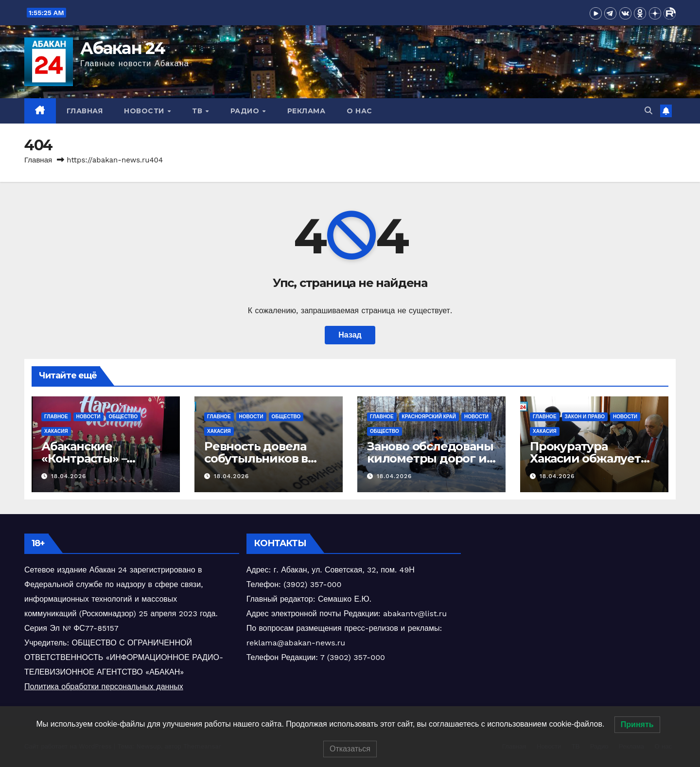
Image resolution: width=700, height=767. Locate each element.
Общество (123, 417)
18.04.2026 (69, 476)
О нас (359, 111)
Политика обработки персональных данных (104, 687)
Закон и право (585, 417)
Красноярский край (429, 417)
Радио (246, 111)
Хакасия (56, 431)
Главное (56, 417)
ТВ (198, 111)
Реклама (306, 111)
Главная (85, 111)
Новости (145, 111)
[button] (648, 111)
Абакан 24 (123, 48)
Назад (350, 335)
